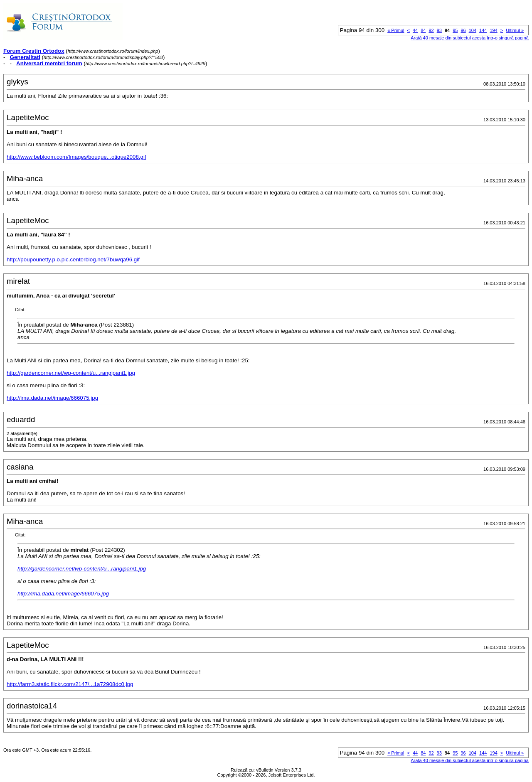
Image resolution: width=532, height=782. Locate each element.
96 (463, 30)
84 (423, 30)
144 (483, 30)
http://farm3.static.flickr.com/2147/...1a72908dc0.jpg (70, 684)
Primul (396, 30)
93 (439, 30)
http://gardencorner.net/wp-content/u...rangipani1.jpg (71, 373)
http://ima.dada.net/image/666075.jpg (52, 398)
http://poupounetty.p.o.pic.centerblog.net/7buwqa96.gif (73, 259)
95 (455, 30)
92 (431, 30)
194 (493, 30)
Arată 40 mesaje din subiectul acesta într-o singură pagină (470, 38)
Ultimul (515, 30)
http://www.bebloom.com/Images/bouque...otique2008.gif (76, 157)
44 (415, 30)
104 (473, 30)
